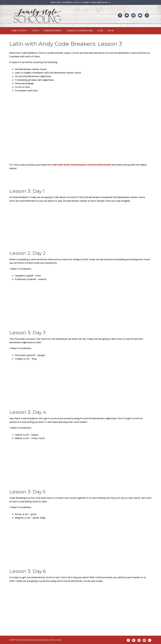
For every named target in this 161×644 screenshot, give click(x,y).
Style (35, 31)
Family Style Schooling (25, 640)
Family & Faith (19, 31)
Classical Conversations (80, 31)
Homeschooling (52, 31)
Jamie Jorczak (55, 640)
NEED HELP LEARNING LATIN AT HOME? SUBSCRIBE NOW (80, 2)
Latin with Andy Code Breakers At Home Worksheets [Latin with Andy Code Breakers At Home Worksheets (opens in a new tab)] (81, 165)
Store (100, 31)
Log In (111, 31)
